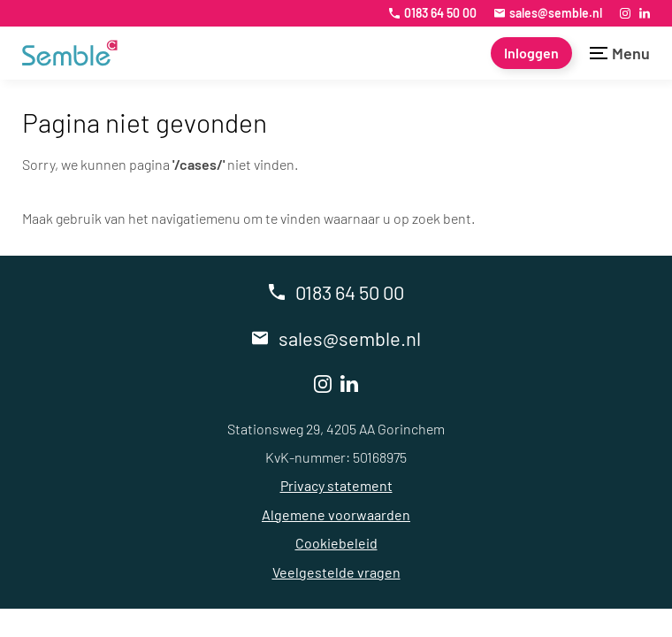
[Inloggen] (531, 53)
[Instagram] (625, 13)
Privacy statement (336, 485)
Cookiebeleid (336, 543)
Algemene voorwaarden (336, 514)
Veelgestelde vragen (336, 572)
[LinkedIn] (645, 13)
